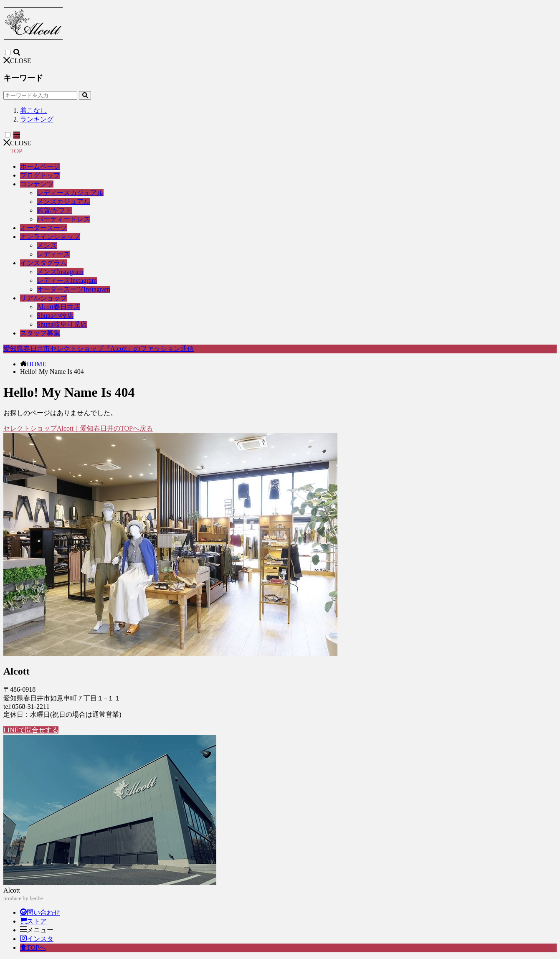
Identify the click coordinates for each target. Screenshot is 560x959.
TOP (16, 151)
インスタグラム (43, 263)
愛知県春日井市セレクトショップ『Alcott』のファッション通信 (99, 349)
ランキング (37, 119)
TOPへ (33, 948)
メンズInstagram (60, 272)
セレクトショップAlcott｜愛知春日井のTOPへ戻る (78, 428)
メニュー (37, 930)
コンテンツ (37, 184)
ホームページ (40, 166)
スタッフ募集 (40, 333)
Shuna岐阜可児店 (62, 324)
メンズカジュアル (63, 202)
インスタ (37, 939)
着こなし (33, 110)
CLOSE (17, 61)
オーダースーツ (43, 228)
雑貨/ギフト (54, 210)
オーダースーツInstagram (73, 289)
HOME (37, 364)
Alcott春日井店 (58, 307)
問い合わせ (40, 912)
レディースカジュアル (70, 193)
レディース (53, 254)
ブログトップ (40, 175)
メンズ (47, 245)
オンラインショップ (50, 237)
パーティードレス (63, 219)
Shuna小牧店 (55, 316)
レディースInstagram (67, 280)
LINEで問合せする (31, 730)
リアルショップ (43, 298)
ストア (33, 921)
